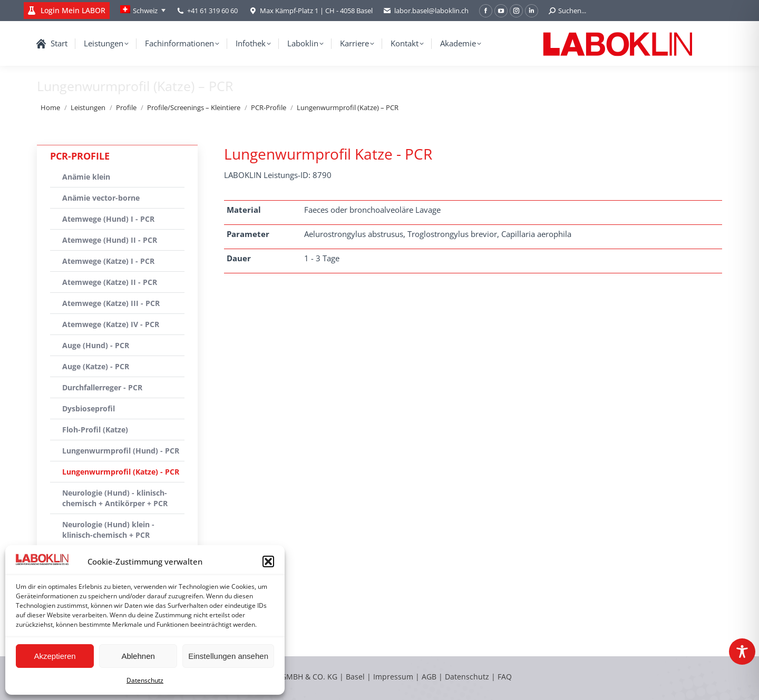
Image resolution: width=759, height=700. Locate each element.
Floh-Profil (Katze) (95, 430)
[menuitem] (143, 11)
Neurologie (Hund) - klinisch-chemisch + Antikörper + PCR (115, 498)
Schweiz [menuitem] (145, 11)
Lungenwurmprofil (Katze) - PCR (121, 472)
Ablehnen (138, 656)
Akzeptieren (55, 656)
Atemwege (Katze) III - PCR (111, 303)
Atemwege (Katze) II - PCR (110, 282)
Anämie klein (86, 177)
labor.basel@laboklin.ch (426, 11)
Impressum (393, 677)
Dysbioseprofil (89, 408)
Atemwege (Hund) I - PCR (108, 219)
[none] (143, 11)
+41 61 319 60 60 (212, 11)
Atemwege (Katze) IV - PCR (111, 324)
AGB (430, 677)
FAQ (505, 677)
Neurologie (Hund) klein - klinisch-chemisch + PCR (108, 530)
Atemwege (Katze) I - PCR (108, 261)
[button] (268, 561)
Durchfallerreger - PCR (102, 387)
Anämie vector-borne (101, 198)
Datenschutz (145, 680)
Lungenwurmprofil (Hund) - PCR (121, 451)
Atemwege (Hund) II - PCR (110, 240)
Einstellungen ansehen (228, 656)
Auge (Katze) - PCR (96, 366)
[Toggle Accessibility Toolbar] (742, 652)
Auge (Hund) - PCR (96, 345)
